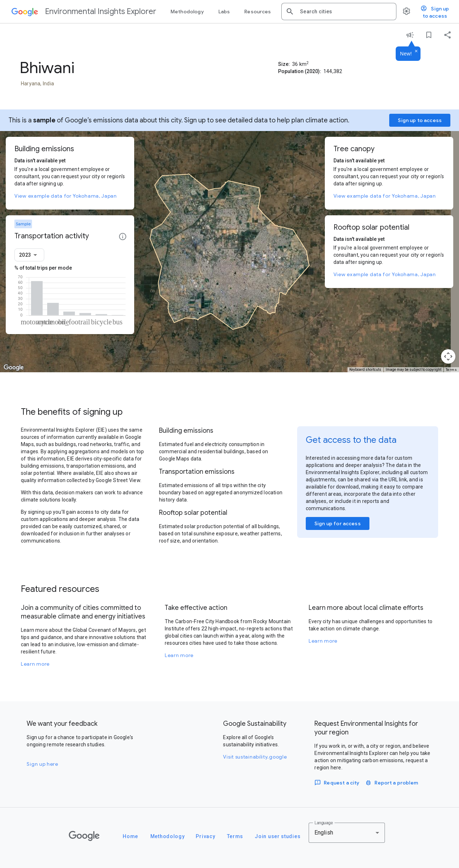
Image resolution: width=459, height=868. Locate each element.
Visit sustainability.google (255, 757)
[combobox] (345, 12)
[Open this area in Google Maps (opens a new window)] (14, 368)
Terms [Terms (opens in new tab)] (451, 370)
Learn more (35, 664)
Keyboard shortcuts (365, 370)
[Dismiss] (416, 51)
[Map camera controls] (448, 356)
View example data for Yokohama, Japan (66, 196)
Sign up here (42, 764)
